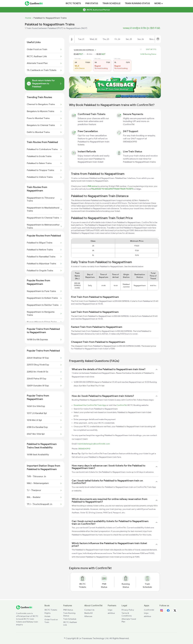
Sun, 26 (141, 39)
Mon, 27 (153, 39)
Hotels (47, 616)
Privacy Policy (128, 610)
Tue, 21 (81, 39)
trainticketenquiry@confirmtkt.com (94, 444)
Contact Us (89, 610)
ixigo (110, 610)
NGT (103, 54)
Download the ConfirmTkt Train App (90, 405)
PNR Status (92, 3)
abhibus (111, 613)
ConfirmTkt (122, 405)
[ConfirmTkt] (24, 609)
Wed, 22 (93, 39)
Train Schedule (111, 3)
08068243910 (84, 449)
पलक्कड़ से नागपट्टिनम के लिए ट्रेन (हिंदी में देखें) (142, 28)
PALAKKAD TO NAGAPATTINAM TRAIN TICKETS (113, 189)
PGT (81, 54)
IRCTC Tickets (73, 3)
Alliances (88, 616)
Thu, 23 (106, 39)
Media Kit (89, 613)
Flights (48, 613)
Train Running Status (137, 3)
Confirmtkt (149, 610)
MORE (159, 3)
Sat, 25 (129, 39)
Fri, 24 (117, 39)
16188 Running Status (148, 54)
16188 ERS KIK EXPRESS (85, 50)
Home (28, 18)
